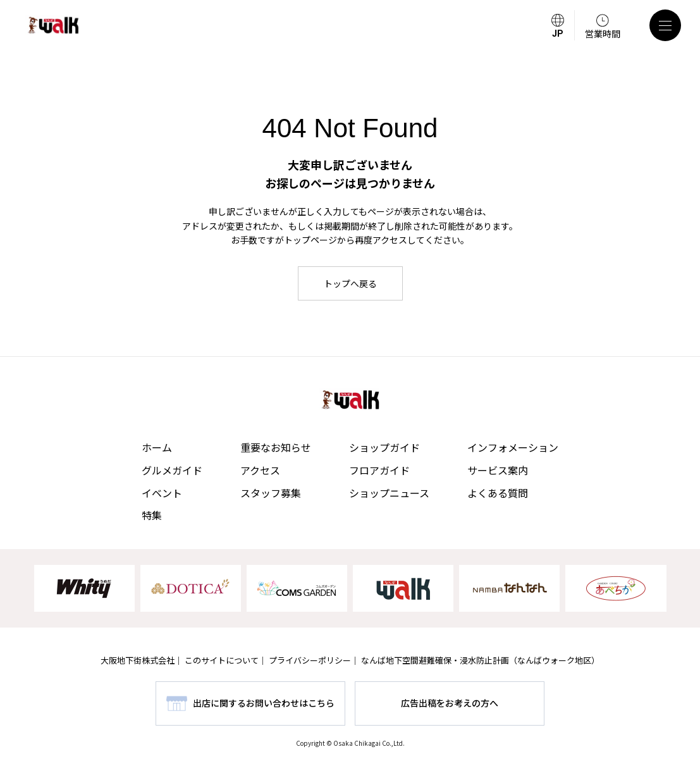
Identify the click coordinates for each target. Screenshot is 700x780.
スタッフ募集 (271, 493)
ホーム (157, 447)
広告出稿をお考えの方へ (450, 703)
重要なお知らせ (276, 447)
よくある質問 (498, 493)
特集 (152, 515)
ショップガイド (384, 447)
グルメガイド (172, 470)
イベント (162, 493)
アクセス (260, 470)
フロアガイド (379, 470)
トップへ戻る (350, 283)
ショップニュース (389, 493)
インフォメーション (513, 447)
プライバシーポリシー (310, 660)
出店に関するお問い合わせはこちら (264, 703)
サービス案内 (498, 470)
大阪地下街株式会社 (138, 660)
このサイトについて (222, 660)
